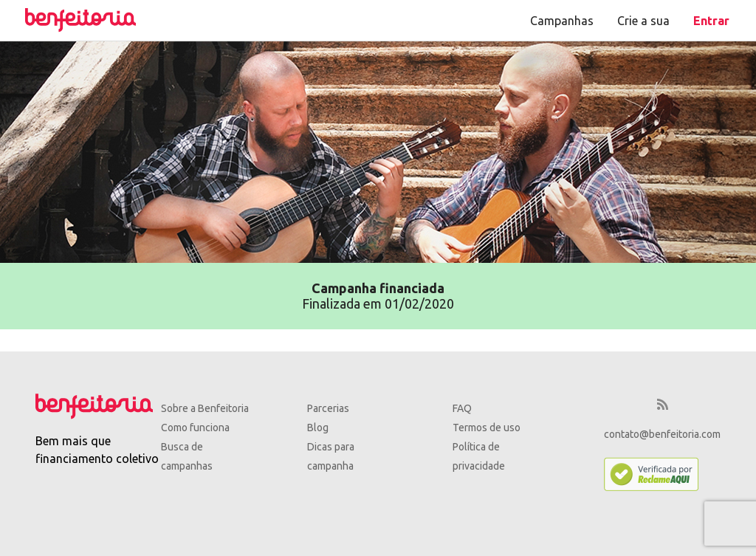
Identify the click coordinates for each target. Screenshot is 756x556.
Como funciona (195, 428)
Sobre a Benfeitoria (205, 408)
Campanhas (562, 21)
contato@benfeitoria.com (662, 434)
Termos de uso (487, 428)
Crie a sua (643, 21)
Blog (318, 428)
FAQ (462, 408)
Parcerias (328, 408)
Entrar (711, 21)
